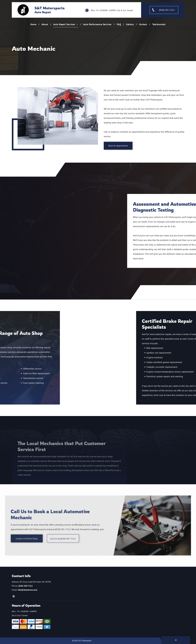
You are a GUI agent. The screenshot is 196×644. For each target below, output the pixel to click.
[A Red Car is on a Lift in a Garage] (58, 116)
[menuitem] (34, 24)
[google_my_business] (14, 597)
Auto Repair (43, 12)
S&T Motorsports (50, 8)
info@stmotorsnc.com (27, 590)
